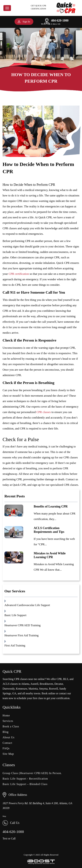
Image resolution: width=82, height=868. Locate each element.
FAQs (6, 748)
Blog (6, 732)
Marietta (33, 689)
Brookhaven (46, 684)
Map (4, 816)
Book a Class (11, 726)
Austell (34, 684)
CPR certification (19, 274)
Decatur (59, 684)
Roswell (53, 689)
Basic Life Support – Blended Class (25, 784)
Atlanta (25, 684)
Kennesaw (22, 689)
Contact (7, 743)
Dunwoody (9, 689)
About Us (9, 737)
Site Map (8, 754)
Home (6, 715)
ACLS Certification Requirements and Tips (49, 530)
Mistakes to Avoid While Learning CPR (50, 555)
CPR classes (44, 412)
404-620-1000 (56, 21)
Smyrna (43, 689)
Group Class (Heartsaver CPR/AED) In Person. (32, 773)
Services (8, 721)
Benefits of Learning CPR (51, 506)
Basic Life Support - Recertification (25, 779)
